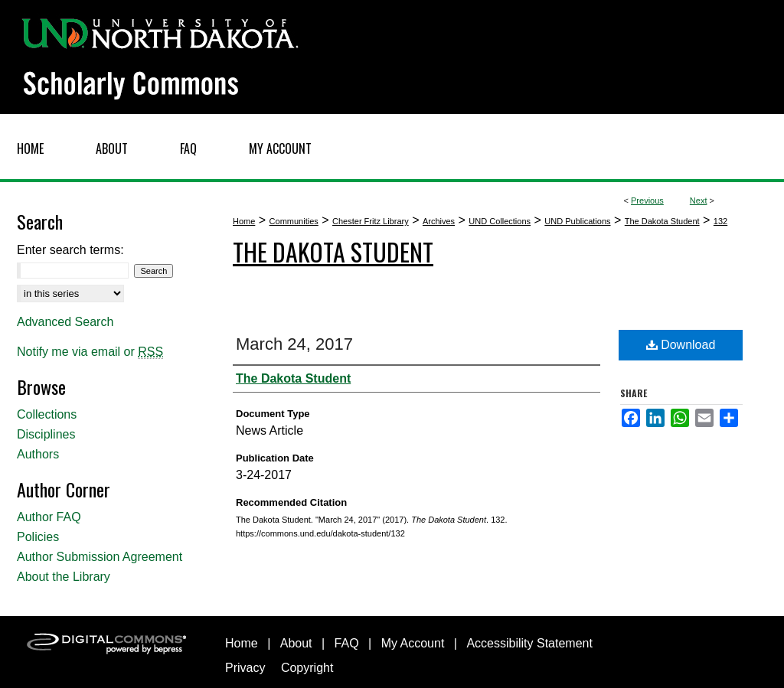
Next (699, 201)
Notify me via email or (90, 352)
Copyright (307, 668)
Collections (47, 414)
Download (681, 345)
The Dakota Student (662, 221)
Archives (439, 221)
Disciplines (46, 434)
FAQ (347, 643)
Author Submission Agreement (100, 557)
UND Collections (500, 221)
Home (244, 221)
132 (720, 221)
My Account (413, 643)
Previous (647, 201)
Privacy (245, 668)
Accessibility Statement (529, 643)
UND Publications (577, 221)
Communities (294, 221)
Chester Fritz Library (371, 221)
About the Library (64, 577)
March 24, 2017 (294, 344)
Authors (38, 454)
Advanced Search (65, 322)
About (296, 643)
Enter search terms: (70, 250)
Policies (38, 537)
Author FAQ (49, 517)
